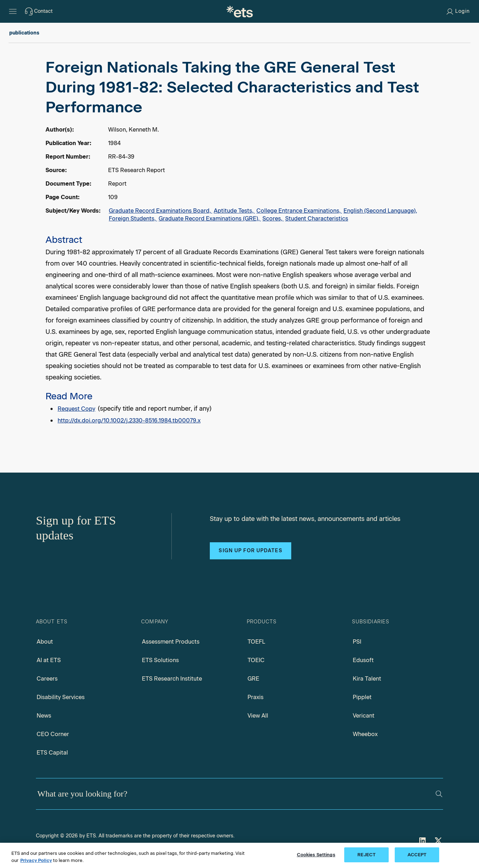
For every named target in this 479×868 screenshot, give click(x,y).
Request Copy (76, 409)
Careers (47, 679)
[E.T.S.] (240, 11)
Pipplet (362, 697)
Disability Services (61, 697)
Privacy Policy (36, 860)
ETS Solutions (160, 660)
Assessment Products (171, 642)
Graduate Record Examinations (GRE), (210, 219)
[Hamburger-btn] (13, 11)
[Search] (439, 794)
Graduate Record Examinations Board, (161, 211)
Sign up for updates (250, 551)
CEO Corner (53, 734)
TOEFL (256, 642)
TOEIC (256, 660)
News (44, 716)
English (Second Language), (380, 211)
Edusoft (363, 660)
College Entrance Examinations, (299, 211)
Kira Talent (367, 679)
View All (258, 716)
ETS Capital (52, 753)
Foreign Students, (133, 219)
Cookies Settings (316, 855)
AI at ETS (49, 660)
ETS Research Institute (172, 679)
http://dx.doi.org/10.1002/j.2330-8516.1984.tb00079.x (129, 420)
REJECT (366, 855)
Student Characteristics (317, 219)
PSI (357, 642)
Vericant (364, 716)
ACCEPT (417, 855)
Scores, (273, 219)
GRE (253, 679)
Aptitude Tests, (234, 211)
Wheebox (365, 734)
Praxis (256, 697)
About (45, 642)
